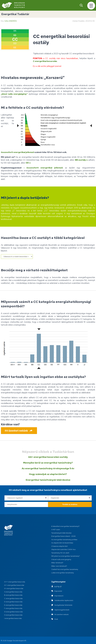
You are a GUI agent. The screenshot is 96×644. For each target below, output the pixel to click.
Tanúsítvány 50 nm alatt (60, 553)
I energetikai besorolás (13, 618)
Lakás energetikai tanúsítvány (63, 573)
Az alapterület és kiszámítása (62, 543)
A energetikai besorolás (13, 592)
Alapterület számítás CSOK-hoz (63, 549)
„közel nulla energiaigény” (14, 94)
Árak (56, 619)
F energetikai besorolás (13, 608)
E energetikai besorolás (13, 605)
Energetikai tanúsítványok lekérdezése (48, 480)
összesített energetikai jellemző (17, 152)
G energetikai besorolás (13, 612)
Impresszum (59, 596)
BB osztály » (81, 160)
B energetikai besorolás (13, 595)
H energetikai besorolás (13, 615)
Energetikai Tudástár (15, 14)
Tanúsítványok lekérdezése (61, 533)
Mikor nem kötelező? (59, 566)
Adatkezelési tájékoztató (64, 600)
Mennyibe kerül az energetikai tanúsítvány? (48, 463)
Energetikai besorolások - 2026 (63, 536)
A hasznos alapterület (59, 546)
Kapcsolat (58, 591)
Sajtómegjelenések (62, 610)
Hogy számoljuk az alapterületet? (48, 474)
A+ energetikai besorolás (14, 588)
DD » (28, 163)
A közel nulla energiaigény (61, 559)
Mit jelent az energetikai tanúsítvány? (66, 556)
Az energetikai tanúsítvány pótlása (64, 540)
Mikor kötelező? (57, 563)
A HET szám (56, 529)
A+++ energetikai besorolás (15, 582)
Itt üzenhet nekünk (61, 614)
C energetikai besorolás (45, 61)
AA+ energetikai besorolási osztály (48, 457)
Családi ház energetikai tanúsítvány (65, 569)
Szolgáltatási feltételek (63, 605)
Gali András (11, 21)
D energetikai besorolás (13, 602)
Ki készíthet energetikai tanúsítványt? (65, 526)
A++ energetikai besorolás (14, 585)
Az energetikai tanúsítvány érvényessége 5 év (48, 468)
